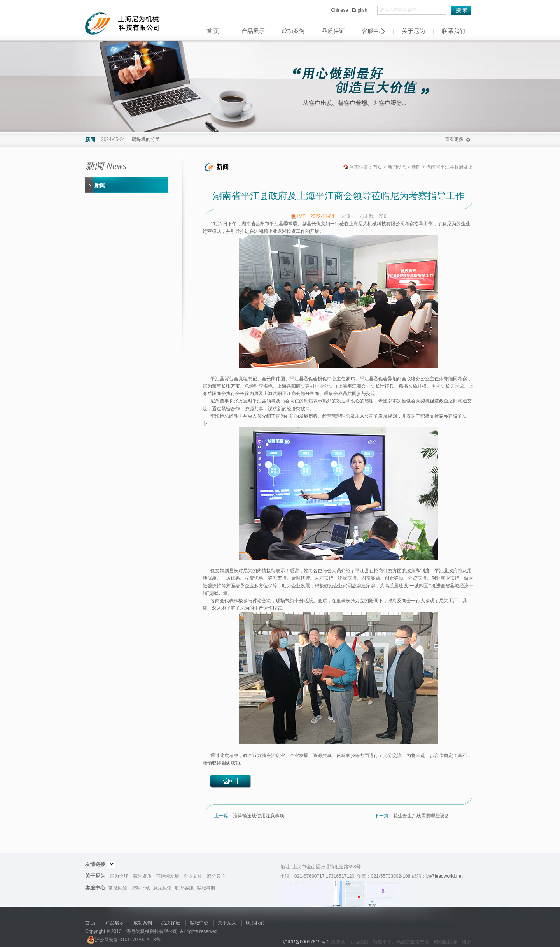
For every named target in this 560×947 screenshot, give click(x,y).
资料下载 (141, 888)
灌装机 (338, 942)
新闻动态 (397, 167)
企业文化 (193, 876)
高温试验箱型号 (413, 942)
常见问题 (118, 888)
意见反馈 (163, 888)
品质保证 (333, 31)
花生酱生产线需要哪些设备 (421, 816)
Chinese (340, 10)
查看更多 (454, 139)
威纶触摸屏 (445, 942)
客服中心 (373, 31)
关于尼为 (413, 31)
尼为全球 (119, 876)
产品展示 (253, 31)
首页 (378, 167)
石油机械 (359, 942)
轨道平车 (382, 942)
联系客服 (184, 888)
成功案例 (293, 31)
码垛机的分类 (146, 139)
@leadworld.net (446, 876)
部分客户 (216, 876)
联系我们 (453, 31)
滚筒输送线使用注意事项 (259, 816)
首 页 (213, 31)
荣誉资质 (142, 876)
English (360, 10)
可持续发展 (168, 876)
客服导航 (206, 888)
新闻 (100, 185)
